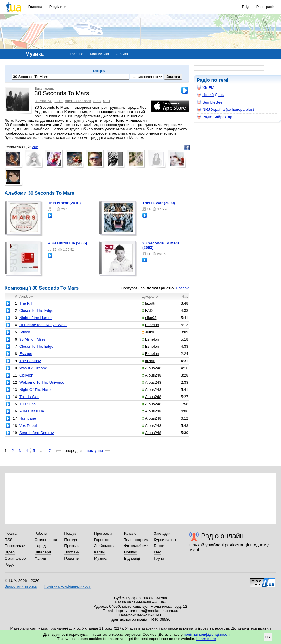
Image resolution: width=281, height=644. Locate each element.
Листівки (72, 552)
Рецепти (72, 558)
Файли (40, 558)
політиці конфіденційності (207, 634)
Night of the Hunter (36, 318)
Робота (41, 533)
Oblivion (26, 375)
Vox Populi (29, 426)
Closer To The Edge (36, 310)
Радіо (203, 80)
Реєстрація (266, 7)
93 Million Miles (33, 339)
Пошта (11, 533)
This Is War (29, 397)
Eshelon (151, 325)
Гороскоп (102, 540)
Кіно (157, 552)
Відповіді (132, 558)
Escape (26, 354)
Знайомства (105, 546)
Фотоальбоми (136, 546)
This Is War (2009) (159, 203)
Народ (40, 546)
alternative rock (78, 101)
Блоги (159, 546)
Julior (148, 332)
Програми (103, 533)
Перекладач (15, 546)
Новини (131, 552)
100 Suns (27, 404)
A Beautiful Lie (32, 411)
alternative (43, 101)
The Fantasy (30, 361)
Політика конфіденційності (68, 586)
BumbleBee (209, 102)
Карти (99, 552)
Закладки (162, 533)
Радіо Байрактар (214, 117)
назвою (183, 288)
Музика (101, 558)
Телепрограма (137, 540)
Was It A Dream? (34, 368)
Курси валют (165, 540)
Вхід (246, 7)
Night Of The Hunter (37, 390)
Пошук (70, 533)
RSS (9, 540)
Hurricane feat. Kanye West (43, 325)
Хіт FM (205, 88)
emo (97, 101)
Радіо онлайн (222, 536)
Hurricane (28, 418)
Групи (159, 558)
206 (35, 147)
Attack (25, 332)
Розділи (56, 7)
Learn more (206, 639)
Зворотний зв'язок (21, 586)
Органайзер (15, 558)
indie (58, 101)
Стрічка (122, 54)
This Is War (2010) (64, 203)
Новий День (210, 95)
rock (107, 101)
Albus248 (152, 368)
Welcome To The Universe (42, 382)
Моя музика (99, 54)
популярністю (160, 288)
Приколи (72, 546)
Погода (71, 540)
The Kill (26, 303)
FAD (147, 310)
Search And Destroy (37, 433)
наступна (95, 451)
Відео (10, 552)
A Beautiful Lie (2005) (67, 243)
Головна (35, 7)
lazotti (149, 303)
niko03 (149, 318)
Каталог (131, 533)
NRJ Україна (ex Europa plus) (225, 110)
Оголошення (46, 540)
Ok (268, 637)
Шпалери (43, 552)
